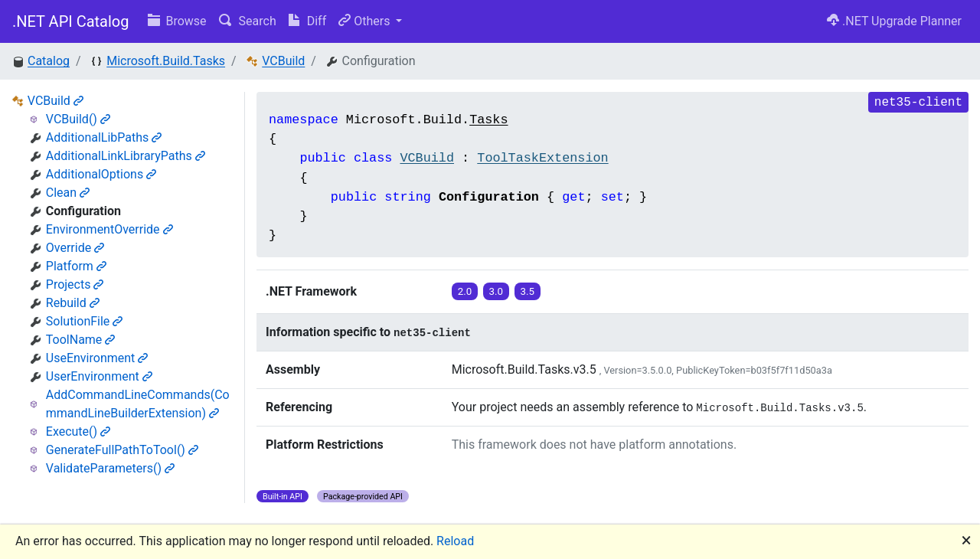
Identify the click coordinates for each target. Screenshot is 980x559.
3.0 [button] (497, 291)
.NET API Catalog (71, 21)
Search (248, 21)
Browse (177, 21)
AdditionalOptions (101, 174)
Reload (455, 541)
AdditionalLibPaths (104, 137)
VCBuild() (78, 119)
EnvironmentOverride (109, 229)
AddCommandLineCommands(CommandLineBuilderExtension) (138, 404)
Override (75, 248)
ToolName (81, 340)
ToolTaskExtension (542, 158)
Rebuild (73, 303)
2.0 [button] (465, 291)
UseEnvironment (97, 358)
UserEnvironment (99, 376)
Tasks (488, 120)
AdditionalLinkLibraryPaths (126, 156)
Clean (68, 193)
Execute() (78, 432)
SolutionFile (85, 321)
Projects (75, 284)
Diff (307, 21)
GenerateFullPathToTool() (122, 450)
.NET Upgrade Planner (894, 21)
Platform (76, 266)
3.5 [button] (528, 291)
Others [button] (366, 21)
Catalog (49, 61)
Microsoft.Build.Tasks (166, 61)
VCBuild (283, 61)
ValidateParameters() (110, 468)
